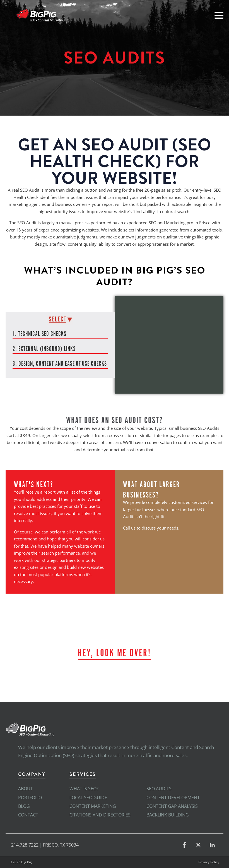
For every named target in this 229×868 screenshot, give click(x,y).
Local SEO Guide (88, 798)
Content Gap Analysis (172, 806)
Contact (28, 815)
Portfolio (30, 798)
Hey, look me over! (114, 652)
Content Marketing (93, 806)
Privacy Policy (209, 862)
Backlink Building (168, 815)
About (26, 789)
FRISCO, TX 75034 (61, 845)
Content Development (173, 798)
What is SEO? (84, 789)
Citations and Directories (100, 815)
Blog (24, 806)
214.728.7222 (25, 845)
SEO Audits (159, 789)
